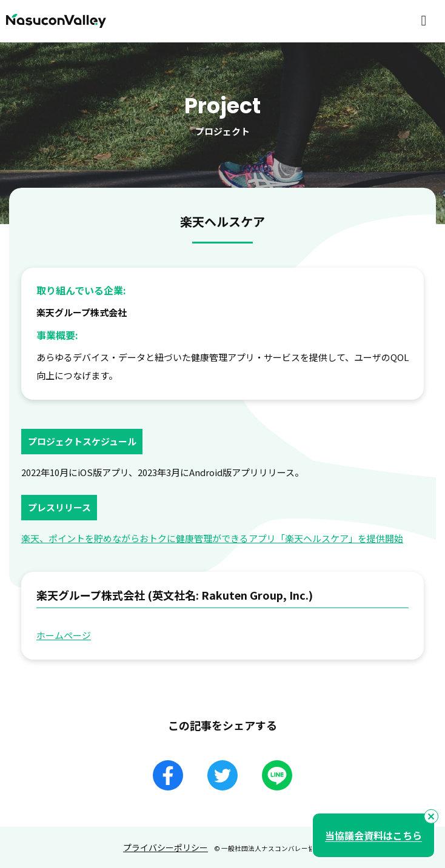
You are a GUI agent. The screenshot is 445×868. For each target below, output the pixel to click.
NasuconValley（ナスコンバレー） (56, 21)
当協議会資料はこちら (373, 835)
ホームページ (64, 635)
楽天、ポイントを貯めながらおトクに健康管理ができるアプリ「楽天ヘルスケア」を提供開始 (212, 538)
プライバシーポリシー (166, 847)
